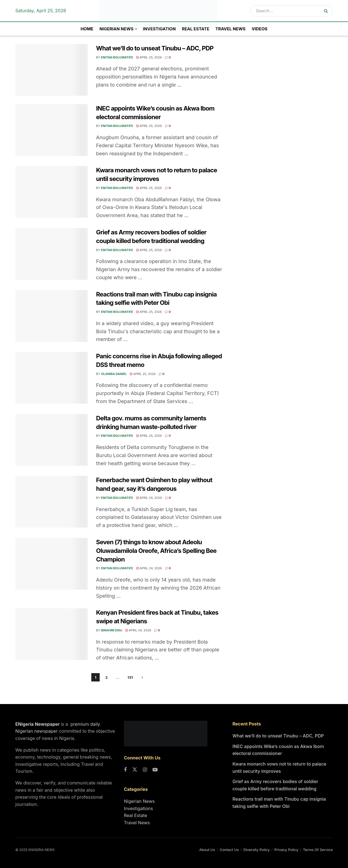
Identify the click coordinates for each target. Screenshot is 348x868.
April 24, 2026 (149, 498)
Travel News (231, 29)
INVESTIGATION (159, 29)
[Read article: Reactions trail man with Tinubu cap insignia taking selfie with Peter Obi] (52, 316)
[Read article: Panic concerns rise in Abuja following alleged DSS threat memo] (52, 378)
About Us (207, 850)
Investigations (138, 808)
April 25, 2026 (149, 57)
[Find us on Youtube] (155, 770)
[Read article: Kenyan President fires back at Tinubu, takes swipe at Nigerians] (52, 634)
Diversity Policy (256, 850)
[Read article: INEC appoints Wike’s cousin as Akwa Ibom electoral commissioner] (52, 130)
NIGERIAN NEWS (116, 29)
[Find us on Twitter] (135, 770)
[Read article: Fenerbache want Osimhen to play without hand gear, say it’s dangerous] (52, 502)
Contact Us (229, 850)
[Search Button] (327, 11)
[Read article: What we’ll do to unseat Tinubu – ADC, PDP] (52, 70)
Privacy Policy (286, 850)
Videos (260, 29)
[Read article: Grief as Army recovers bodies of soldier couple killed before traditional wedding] (52, 254)
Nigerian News (139, 801)
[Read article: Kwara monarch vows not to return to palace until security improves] (52, 192)
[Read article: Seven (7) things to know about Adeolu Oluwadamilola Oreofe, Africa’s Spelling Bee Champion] (52, 564)
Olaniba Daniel (114, 374)
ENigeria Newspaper (38, 724)
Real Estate (196, 29)
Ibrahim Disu (112, 630)
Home (87, 29)
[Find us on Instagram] (145, 770)
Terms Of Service (318, 850)
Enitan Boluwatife (117, 57)
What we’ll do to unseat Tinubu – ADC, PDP (155, 48)
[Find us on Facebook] (125, 770)
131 (130, 677)
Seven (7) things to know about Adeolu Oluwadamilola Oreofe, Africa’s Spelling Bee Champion (156, 551)
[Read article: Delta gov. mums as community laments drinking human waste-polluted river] (52, 440)
